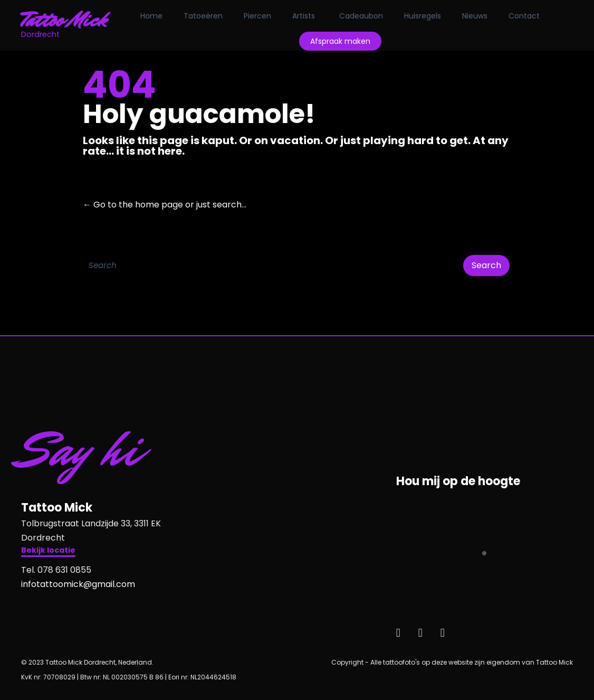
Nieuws (475, 16)
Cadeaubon (361, 16)
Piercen (257, 16)
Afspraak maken (340, 41)
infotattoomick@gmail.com (78, 584)
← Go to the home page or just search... (165, 205)
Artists (304, 16)
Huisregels (423, 16)
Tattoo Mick (64, 20)
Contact (524, 16)
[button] (48, 551)
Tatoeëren (203, 16)
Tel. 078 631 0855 (56, 570)
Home (151, 16)
